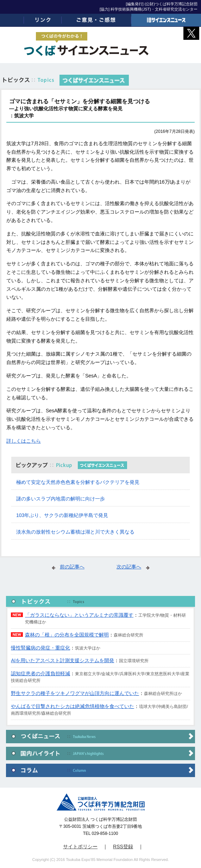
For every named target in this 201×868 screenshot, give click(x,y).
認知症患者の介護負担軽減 (40, 673)
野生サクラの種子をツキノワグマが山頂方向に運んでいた (75, 693)
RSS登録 (123, 847)
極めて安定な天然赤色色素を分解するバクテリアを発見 (78, 482)
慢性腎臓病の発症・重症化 (40, 648)
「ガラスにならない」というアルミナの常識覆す (79, 615)
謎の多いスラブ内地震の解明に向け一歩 (61, 499)
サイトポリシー (80, 847)
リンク (43, 20)
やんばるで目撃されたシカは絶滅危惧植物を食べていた (73, 706)
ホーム (12, 20)
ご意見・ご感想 (96, 20)
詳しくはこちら (24, 441)
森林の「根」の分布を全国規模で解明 (67, 635)
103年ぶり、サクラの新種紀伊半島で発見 (62, 515)
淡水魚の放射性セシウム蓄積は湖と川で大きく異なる (75, 532)
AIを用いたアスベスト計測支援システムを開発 (62, 660)
